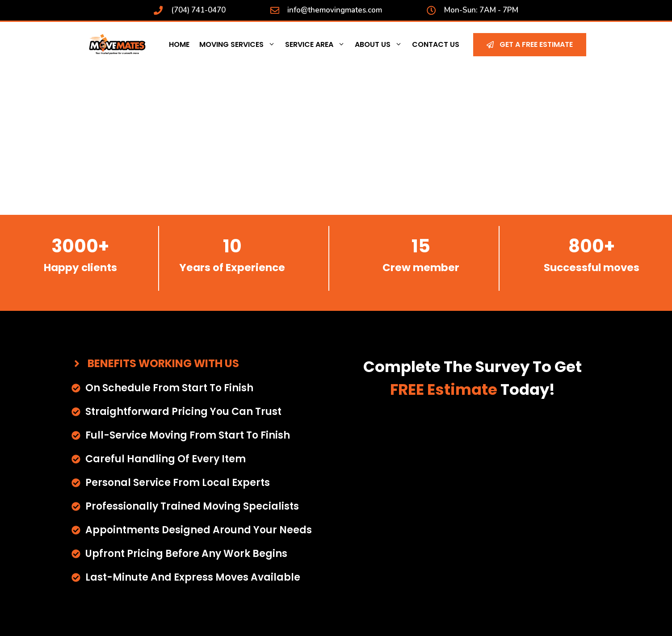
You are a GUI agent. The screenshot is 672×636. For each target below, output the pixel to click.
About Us (381, 45)
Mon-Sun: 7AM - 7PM (481, 10)
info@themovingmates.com (335, 10)
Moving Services (240, 45)
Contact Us (436, 44)
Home (179, 44)
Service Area (317, 45)
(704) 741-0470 (198, 10)
